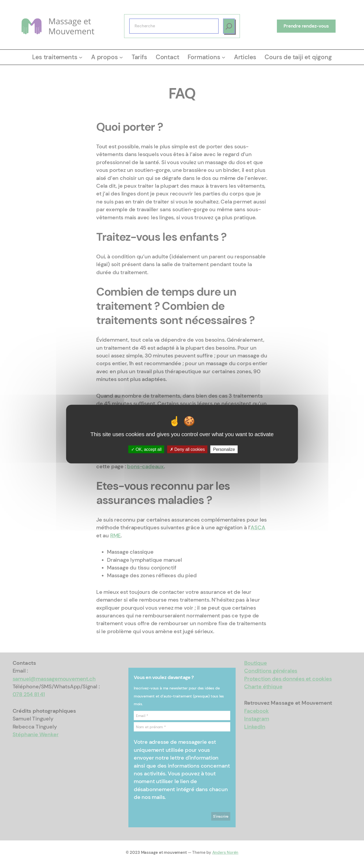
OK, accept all (146, 449)
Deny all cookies (187, 449)
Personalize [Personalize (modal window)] (224, 449)
